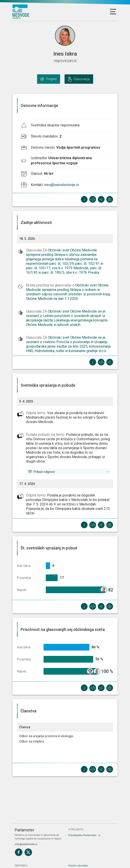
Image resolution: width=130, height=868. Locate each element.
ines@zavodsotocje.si (62, 185)
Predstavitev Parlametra (82, 835)
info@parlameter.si (26, 844)
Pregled (51, 79)
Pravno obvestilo (78, 866)
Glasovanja (82, 79)
